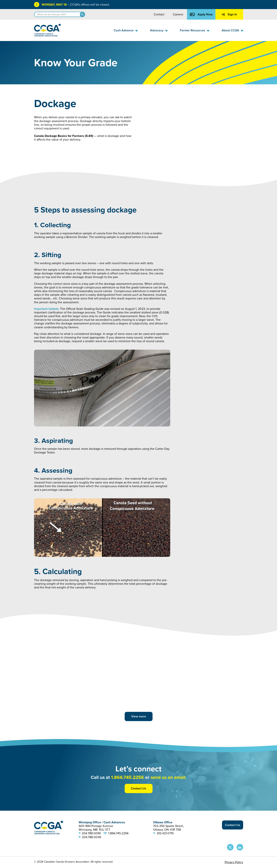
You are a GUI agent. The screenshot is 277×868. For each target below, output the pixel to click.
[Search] (82, 14)
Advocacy (157, 30)
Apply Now (201, 14)
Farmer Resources (193, 30)
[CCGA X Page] (230, 847)
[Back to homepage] (48, 35)
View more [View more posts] (139, 716)
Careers (178, 14)
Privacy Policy (234, 862)
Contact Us (138, 788)
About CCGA (230, 30)
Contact (159, 14)
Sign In (229, 14)
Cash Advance (124, 30)
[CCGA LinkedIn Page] (240, 847)
